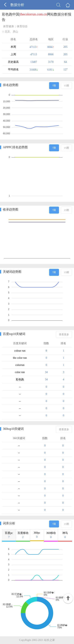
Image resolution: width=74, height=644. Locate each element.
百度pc (9, 535)
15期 (66, 86)
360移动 (51, 535)
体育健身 (8, 26)
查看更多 (64, 334)
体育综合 (22, 26)
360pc (37, 535)
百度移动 (23, 535)
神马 (65, 535)
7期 (54, 86)
